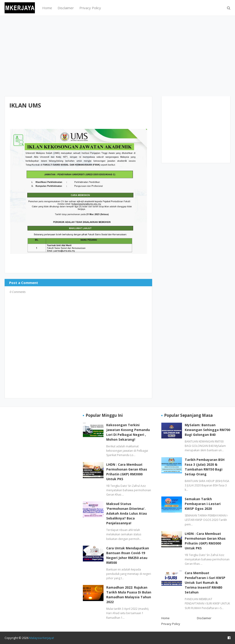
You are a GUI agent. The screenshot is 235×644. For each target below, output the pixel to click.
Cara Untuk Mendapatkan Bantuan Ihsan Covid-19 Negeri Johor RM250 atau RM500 (128, 555)
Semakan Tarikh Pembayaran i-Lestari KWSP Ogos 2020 (203, 504)
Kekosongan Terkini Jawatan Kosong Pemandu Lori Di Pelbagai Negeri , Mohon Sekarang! (128, 432)
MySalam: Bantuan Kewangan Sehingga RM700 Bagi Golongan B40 (207, 430)
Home (165, 618)
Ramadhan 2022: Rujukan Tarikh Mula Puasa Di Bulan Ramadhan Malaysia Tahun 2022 (129, 595)
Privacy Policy (171, 624)
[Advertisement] (117, 56)
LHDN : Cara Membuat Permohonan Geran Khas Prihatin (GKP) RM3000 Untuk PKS (127, 472)
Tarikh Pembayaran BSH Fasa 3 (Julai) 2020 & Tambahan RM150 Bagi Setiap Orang (205, 467)
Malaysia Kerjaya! (42, 638)
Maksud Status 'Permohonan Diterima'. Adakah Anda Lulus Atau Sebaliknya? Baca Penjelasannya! (127, 513)
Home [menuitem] (47, 8)
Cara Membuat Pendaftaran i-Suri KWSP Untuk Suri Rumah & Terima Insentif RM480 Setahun (205, 583)
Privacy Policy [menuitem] (90, 8)
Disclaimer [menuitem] (66, 8)
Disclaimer (204, 618)
